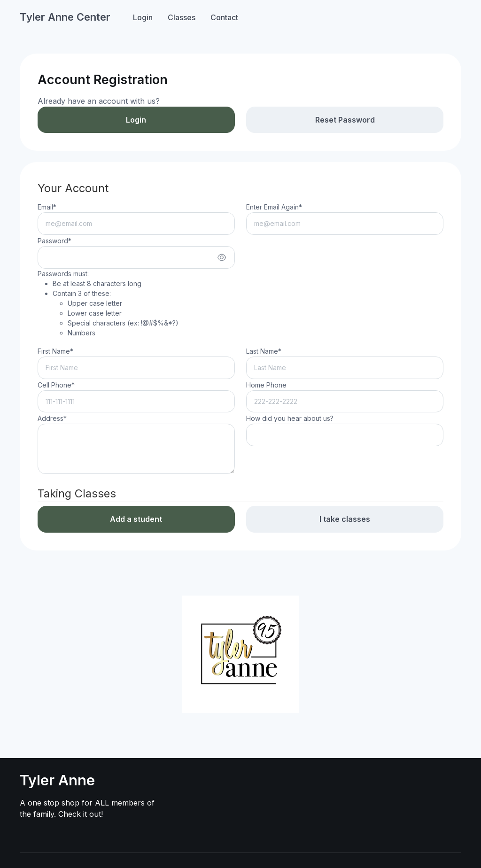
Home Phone (266, 385)
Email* (47, 207)
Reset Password (345, 120)
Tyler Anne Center (65, 17)
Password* (54, 241)
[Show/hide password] (222, 257)
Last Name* (264, 351)
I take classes (345, 519)
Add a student (136, 519)
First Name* (55, 351)
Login (143, 17)
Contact (224, 17)
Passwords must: (108, 304)
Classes (182, 17)
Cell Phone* (56, 385)
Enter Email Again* (274, 207)
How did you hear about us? (290, 418)
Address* (52, 418)
